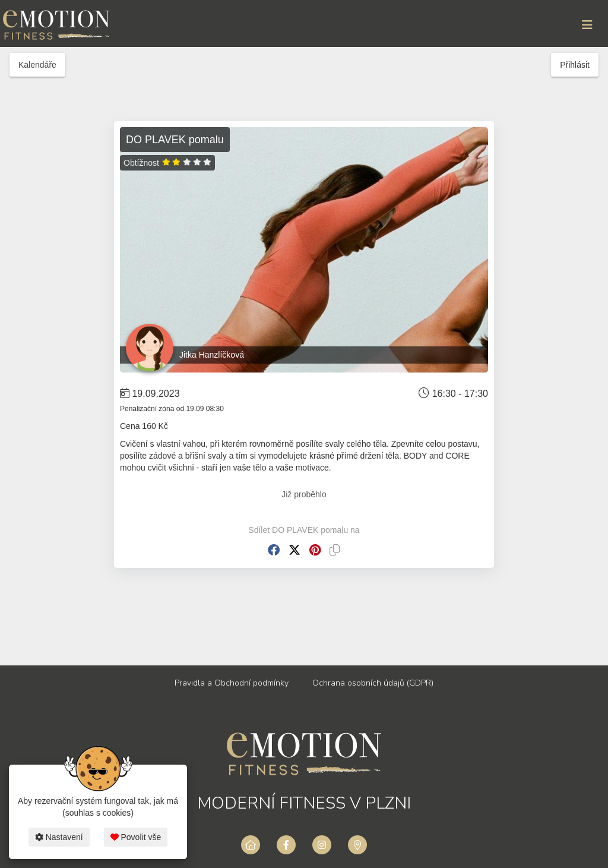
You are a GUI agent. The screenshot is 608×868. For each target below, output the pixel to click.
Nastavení (59, 837)
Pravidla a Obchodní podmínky (232, 683)
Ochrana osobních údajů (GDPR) (373, 683)
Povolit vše (136, 837)
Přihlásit (575, 65)
